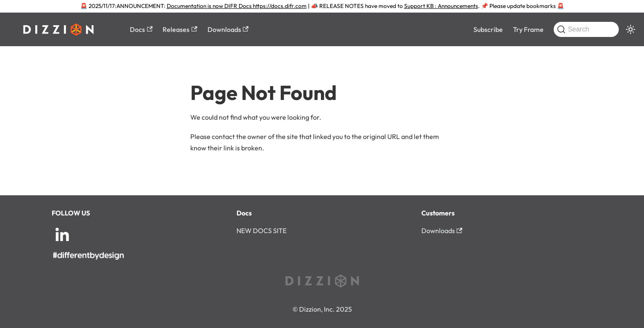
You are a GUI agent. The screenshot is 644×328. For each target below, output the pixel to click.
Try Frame (528, 29)
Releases (180, 29)
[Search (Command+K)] (586, 29)
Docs (141, 29)
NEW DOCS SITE (262, 231)
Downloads (228, 29)
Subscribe (488, 29)
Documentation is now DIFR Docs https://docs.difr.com (237, 6)
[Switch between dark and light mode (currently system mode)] (631, 29)
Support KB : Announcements (441, 6)
